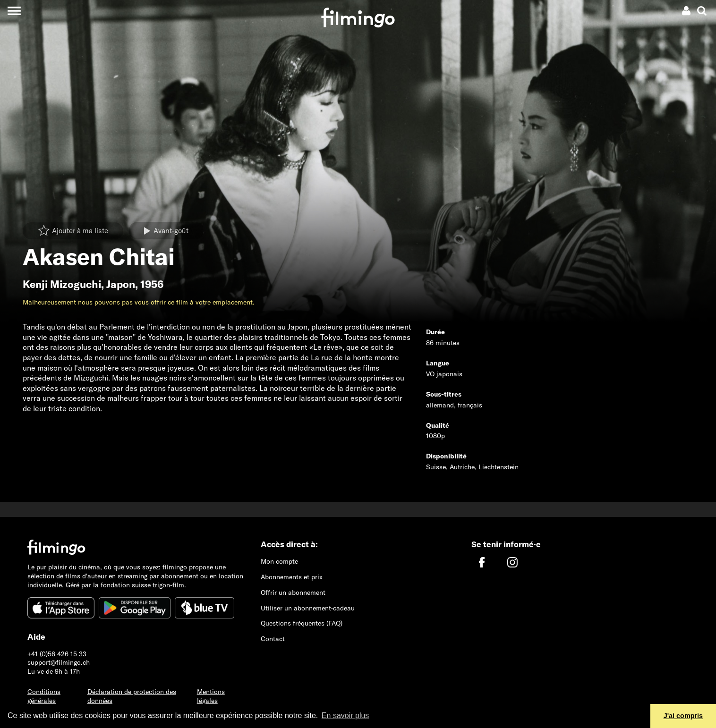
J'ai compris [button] (683, 716)
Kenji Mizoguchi (62, 284)
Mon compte (279, 561)
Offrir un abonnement (293, 593)
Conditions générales (44, 696)
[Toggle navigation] (14, 11)
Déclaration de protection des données (132, 696)
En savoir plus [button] (345, 715)
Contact (273, 639)
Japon (121, 284)
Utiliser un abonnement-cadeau (308, 608)
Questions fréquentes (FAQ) (302, 623)
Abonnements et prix (292, 577)
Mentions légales (211, 696)
